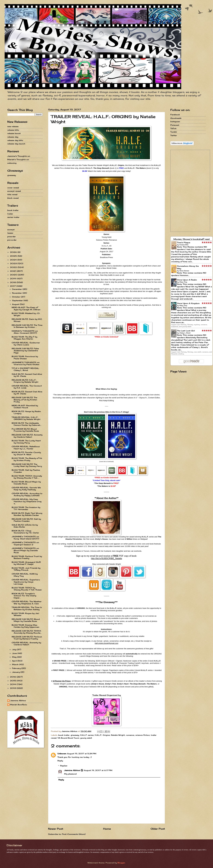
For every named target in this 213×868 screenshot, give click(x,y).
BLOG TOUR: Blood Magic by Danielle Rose (26, 483)
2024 (14, 260)
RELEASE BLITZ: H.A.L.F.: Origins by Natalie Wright (25, 381)
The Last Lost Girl (186, 331)
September (18, 300)
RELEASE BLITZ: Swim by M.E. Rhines (27, 320)
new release (13, 126)
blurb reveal (13, 198)
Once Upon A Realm (187, 280)
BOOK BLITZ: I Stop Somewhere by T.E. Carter (25, 532)
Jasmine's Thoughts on (19, 156)
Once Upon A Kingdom (188, 303)
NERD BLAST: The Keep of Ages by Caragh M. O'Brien (26, 308)
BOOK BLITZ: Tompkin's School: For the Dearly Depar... (24, 596)
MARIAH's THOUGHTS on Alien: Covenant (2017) (25, 332)
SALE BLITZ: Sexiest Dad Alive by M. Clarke (27, 375)
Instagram (175, 122)
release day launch (16, 144)
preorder (12, 236)
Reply (60, 761)
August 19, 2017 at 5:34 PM (82, 754)
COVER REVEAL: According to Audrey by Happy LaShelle (27, 494)
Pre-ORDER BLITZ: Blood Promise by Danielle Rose (25, 430)
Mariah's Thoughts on (18, 159)
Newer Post (56, 829)
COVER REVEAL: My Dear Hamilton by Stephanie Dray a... (27, 501)
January (16, 672)
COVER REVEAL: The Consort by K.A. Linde (27, 387)
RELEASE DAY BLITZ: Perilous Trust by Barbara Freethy (27, 638)
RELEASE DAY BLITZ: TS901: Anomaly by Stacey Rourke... (27, 632)
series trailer (13, 217)
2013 (13, 688)
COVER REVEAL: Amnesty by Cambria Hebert (26, 644)
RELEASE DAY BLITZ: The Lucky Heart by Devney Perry (27, 465)
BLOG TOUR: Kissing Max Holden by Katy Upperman (25, 626)
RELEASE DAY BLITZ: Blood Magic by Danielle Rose (26, 620)
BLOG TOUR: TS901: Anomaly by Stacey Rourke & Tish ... (27, 477)
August (16, 304)
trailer (10, 214)
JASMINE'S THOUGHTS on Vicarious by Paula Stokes (26, 363)
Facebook (175, 115)
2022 (14, 267)
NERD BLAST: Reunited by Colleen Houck (25, 407)
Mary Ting (183, 282)
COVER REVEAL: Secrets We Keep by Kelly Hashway (26, 489)
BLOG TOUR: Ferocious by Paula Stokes (25, 357)
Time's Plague (184, 242)
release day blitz (15, 140)
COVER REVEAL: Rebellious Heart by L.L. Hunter (26, 447)
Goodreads (176, 118)
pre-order (12, 240)
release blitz (13, 130)
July (14, 649)
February (17, 668)
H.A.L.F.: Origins (102, 735)
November (17, 293)
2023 (14, 263)
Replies (64, 766)
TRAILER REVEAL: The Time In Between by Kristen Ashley (27, 608)
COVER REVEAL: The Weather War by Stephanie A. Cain (27, 602)
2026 (14, 252)
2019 (13, 279)
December (17, 289)
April (15, 661)
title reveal (12, 194)
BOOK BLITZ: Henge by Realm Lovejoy (26, 412)
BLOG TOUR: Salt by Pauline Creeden (26, 471)
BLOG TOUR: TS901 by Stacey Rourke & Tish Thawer (27, 589)
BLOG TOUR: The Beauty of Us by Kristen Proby (27, 459)
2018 (13, 282)
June (15, 653)
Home (107, 829)
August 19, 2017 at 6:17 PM (98, 770)
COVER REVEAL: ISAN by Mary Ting (25, 575)
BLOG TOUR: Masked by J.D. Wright (26, 314)
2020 (14, 275)
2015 (13, 681)
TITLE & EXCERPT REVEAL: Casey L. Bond (25, 369)
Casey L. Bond (185, 333)
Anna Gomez (184, 271)
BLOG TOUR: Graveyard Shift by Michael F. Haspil (26, 563)
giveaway (75, 735)
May (15, 657)
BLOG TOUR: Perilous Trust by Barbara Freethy (27, 557)
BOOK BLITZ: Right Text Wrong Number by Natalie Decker (27, 514)
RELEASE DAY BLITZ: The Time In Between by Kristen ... (27, 326)
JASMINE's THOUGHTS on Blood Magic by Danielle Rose (25, 550)
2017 (13, 286)
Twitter (174, 135)
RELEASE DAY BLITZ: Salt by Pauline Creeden (26, 520)
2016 (13, 677)
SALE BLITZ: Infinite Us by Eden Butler (25, 526)
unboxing (12, 163)
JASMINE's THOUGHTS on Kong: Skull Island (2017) (25, 538)
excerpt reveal (14, 191)
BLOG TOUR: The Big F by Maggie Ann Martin (24, 338)
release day (13, 137)
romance (130, 735)
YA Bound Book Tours (68, 738)
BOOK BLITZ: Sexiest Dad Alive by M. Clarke (27, 393)
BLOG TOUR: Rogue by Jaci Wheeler (25, 614)
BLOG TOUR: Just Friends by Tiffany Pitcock (26, 569)
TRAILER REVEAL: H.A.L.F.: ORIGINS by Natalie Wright (26, 418)
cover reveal (13, 188)
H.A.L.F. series (87, 735)
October (16, 297)
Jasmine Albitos (72, 770)
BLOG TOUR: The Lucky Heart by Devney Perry (26, 442)
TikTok (173, 128)
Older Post (158, 829)
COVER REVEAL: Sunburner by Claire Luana (26, 344)
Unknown (62, 754)
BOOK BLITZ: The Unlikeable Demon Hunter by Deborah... (27, 424)
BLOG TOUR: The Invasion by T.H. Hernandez (26, 508)
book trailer (64, 735)
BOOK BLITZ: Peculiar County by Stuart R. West (26, 453)
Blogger (121, 863)
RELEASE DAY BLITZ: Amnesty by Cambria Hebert (27, 436)
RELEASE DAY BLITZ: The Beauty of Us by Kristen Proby (24, 400)
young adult (86, 738)
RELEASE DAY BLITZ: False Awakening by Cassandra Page (25, 351)
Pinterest (175, 125)
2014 (13, 684)
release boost (14, 133)
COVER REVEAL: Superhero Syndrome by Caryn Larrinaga (26, 582)
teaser (10, 233)
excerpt (11, 230)
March (16, 664)
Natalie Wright (118, 735)
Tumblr (174, 132)
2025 (14, 256)
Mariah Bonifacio (19, 705)
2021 (13, 271)
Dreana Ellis (184, 245)
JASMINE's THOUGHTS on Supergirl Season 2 (25, 543)
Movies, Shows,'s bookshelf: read (192, 239)
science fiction (143, 735)
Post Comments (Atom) (74, 834)
